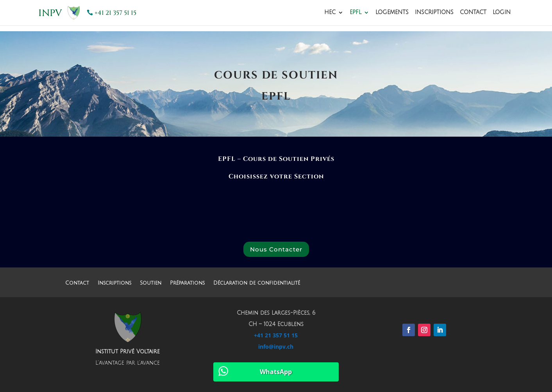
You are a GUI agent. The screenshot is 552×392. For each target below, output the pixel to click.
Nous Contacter (276, 249)
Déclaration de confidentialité (257, 283)
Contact (473, 12)
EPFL (355, 12)
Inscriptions (434, 12)
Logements (392, 12)
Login (502, 12)
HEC (330, 12)
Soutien (151, 283)
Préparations (187, 283)
